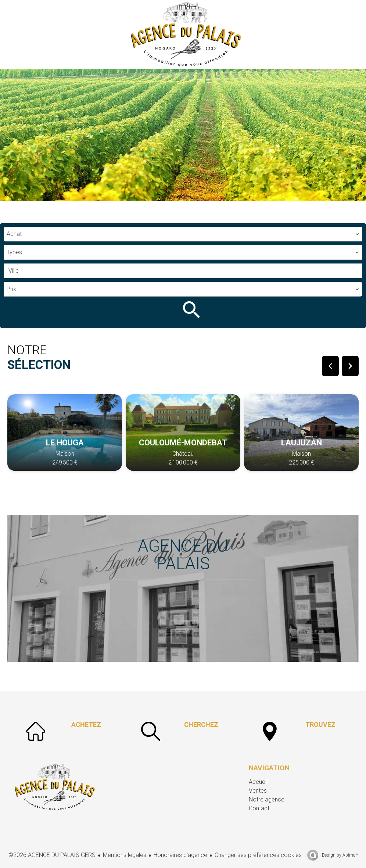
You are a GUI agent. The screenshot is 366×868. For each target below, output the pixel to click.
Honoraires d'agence (180, 855)
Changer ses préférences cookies (258, 855)
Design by (339, 855)
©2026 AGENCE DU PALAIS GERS (52, 855)
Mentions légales (125, 855)
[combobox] (183, 234)
